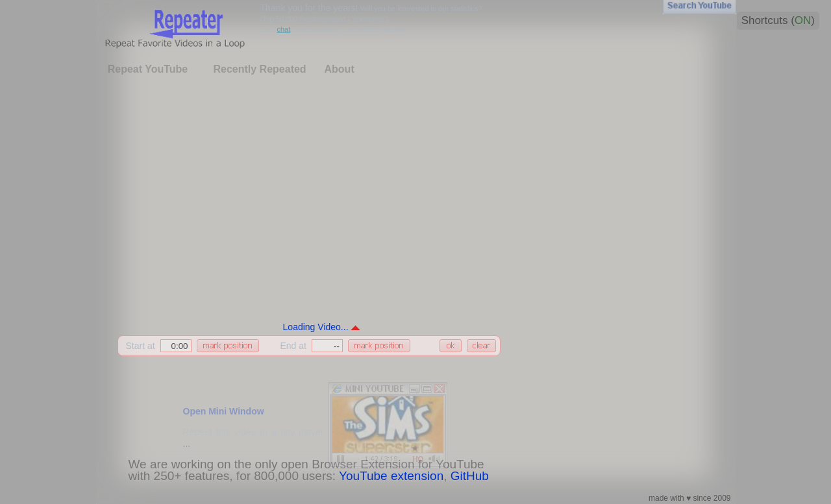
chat (283, 29)
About (340, 69)
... (187, 444)
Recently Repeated (259, 69)
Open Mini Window (224, 411)
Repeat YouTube (148, 69)
